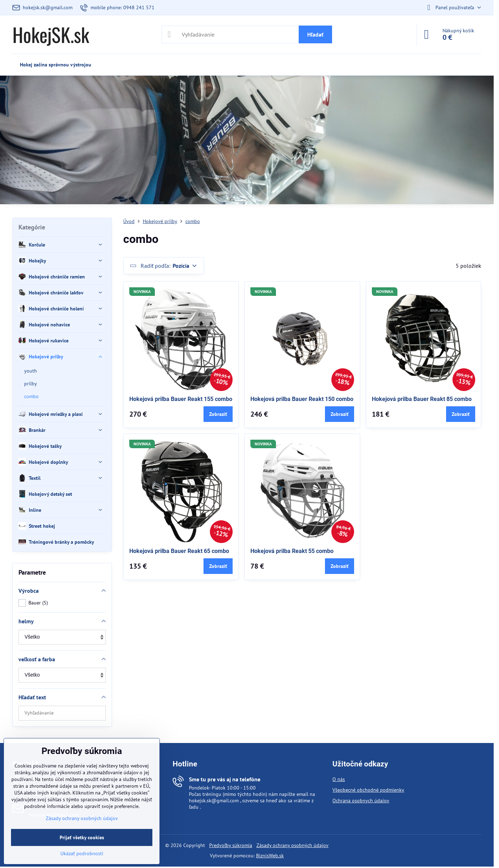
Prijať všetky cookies (82, 837)
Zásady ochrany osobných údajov (292, 845)
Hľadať (315, 34)
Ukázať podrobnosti (82, 853)
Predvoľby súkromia (231, 845)
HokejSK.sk (51, 34)
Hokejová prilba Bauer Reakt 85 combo (422, 399)
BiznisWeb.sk (270, 856)
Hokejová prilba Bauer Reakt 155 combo (181, 399)
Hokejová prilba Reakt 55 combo (292, 551)
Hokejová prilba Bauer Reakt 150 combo (302, 399)
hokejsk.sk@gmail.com (214, 801)
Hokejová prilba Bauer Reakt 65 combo (179, 551)
